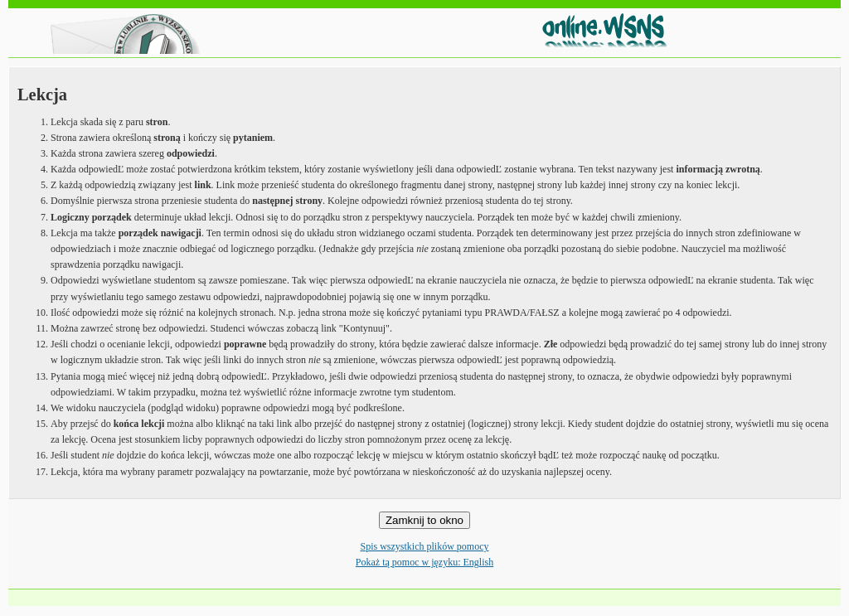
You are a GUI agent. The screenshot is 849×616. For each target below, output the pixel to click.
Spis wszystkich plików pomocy (425, 546)
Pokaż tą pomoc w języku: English (424, 562)
